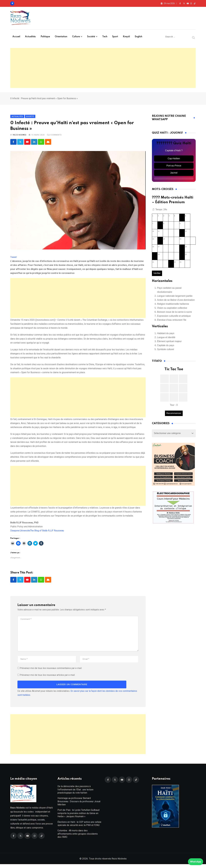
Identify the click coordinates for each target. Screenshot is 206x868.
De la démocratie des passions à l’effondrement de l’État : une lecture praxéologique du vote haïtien (75, 793)
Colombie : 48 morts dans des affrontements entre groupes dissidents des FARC (78, 838)
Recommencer (174, 415)
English (138, 37)
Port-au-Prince (174, 167)
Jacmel (174, 175)
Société (91, 37)
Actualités (30, 37)
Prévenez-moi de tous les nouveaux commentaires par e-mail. (51, 670)
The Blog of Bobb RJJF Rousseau (47, 533)
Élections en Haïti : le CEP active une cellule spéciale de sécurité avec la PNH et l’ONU (79, 827)
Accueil (16, 37)
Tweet (13, 259)
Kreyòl (126, 37)
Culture (76, 37)
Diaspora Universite (20, 533)
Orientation (61, 37)
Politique (45, 37)
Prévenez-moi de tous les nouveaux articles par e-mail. (47, 677)
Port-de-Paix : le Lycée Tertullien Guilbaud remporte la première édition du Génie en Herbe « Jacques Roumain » (78, 817)
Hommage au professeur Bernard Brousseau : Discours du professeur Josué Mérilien (79, 805)
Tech (105, 37)
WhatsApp (196, 862)
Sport (115, 37)
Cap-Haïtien (174, 160)
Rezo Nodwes (20, 137)
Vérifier (157, 275)
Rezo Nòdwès (119, 862)
